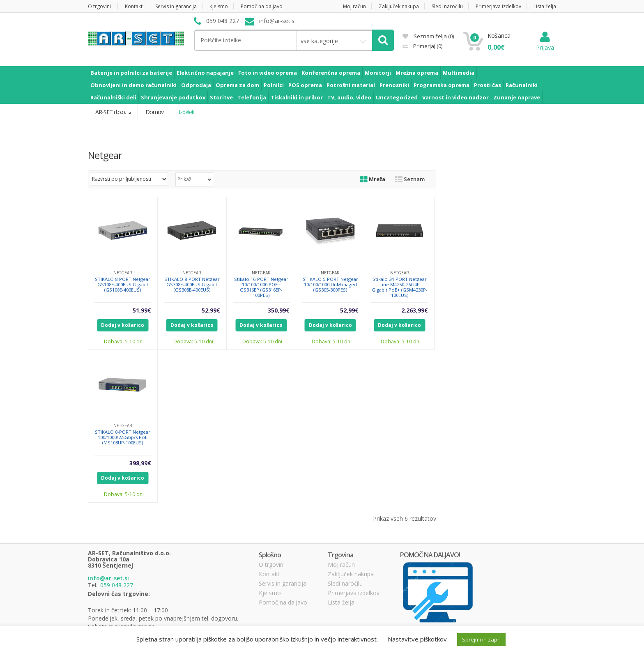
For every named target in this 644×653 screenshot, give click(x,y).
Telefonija (252, 97)
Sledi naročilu (447, 6)
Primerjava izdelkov (498, 6)
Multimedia (459, 73)
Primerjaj (427, 46)
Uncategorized (397, 97)
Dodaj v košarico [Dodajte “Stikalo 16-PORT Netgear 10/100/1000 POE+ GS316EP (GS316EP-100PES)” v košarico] (261, 325)
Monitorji (378, 73)
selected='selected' (194, 179)
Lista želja (545, 6)
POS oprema (305, 85)
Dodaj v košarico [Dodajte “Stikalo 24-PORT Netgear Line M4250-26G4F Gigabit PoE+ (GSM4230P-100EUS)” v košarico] (399, 325)
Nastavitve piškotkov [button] (417, 639)
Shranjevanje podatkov (173, 97)
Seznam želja (428, 36)
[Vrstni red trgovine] (129, 179)
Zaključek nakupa (399, 6)
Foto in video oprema (268, 73)
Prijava (545, 43)
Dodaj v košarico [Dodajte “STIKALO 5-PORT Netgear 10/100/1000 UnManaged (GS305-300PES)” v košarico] (330, 325)
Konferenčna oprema (331, 73)
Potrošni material (351, 85)
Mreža (373, 179)
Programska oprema (442, 85)
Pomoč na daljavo (262, 6)
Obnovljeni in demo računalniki (133, 85)
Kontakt (134, 6)
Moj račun (354, 6)
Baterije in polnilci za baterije (131, 73)
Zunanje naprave (517, 97)
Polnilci (274, 85)
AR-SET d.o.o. (111, 112)
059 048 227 (117, 585)
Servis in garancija (176, 6)
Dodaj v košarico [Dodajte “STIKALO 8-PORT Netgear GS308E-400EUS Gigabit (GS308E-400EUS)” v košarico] (192, 325)
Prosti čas (488, 85)
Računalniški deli (113, 97)
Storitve (221, 97)
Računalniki (522, 85)
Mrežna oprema (417, 73)
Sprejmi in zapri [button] (481, 639)
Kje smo (219, 6)
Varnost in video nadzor (455, 97)
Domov (154, 112)
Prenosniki (394, 85)
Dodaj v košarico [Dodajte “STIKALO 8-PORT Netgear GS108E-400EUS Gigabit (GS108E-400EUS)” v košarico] (123, 325)
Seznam (410, 179)
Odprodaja (196, 85)
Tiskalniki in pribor (297, 97)
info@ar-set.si (108, 578)
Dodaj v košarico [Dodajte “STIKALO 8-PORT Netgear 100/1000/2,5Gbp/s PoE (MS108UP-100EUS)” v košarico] (123, 477)
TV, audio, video (349, 97)
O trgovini (99, 6)
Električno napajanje (205, 73)
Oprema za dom (237, 85)
